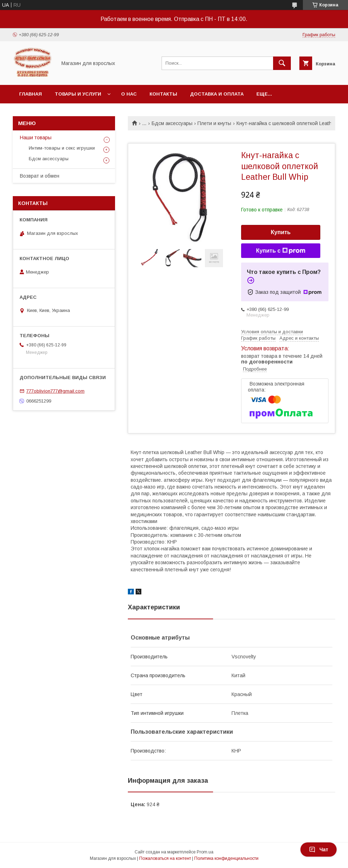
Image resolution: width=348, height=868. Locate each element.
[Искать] (282, 63)
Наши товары (36, 138)
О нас (129, 94)
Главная (31, 94)
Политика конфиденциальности (226, 858)
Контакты (163, 94)
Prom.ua (205, 852)
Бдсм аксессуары (172, 123)
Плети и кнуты (214, 123)
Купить (281, 232)
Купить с (281, 251)
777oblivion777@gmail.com (55, 391)
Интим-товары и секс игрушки (62, 148)
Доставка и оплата (217, 94)
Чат (319, 850)
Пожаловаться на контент (165, 858)
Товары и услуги (78, 94)
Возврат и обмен (40, 176)
